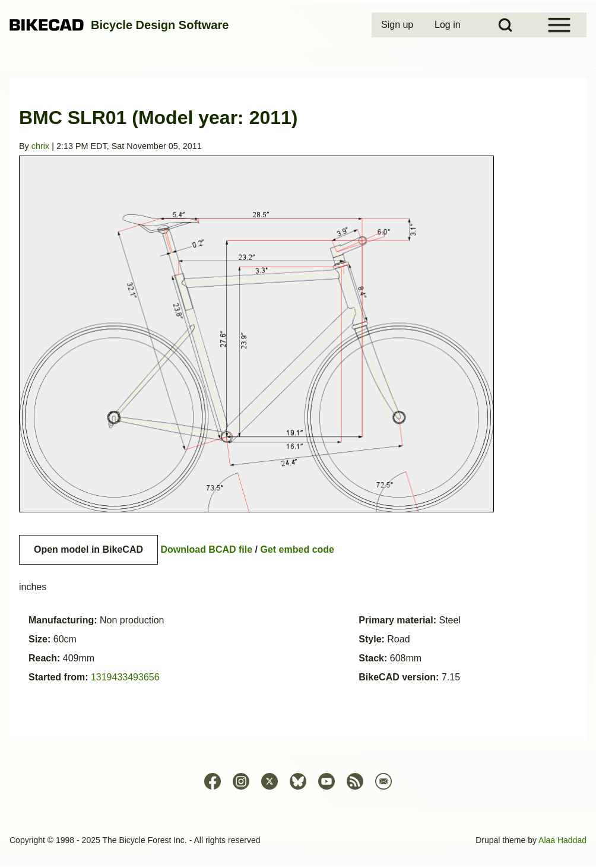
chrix (40, 146)
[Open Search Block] (505, 25)
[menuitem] (398, 25)
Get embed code (297, 549)
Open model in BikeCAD (88, 549)
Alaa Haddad (562, 840)
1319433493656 (125, 677)
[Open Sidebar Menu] (559, 25)
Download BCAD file (206, 549)
